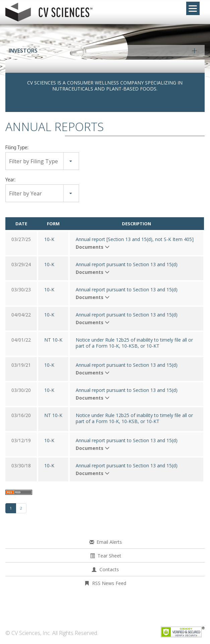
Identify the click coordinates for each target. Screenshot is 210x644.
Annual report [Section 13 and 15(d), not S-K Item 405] (135, 239)
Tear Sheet (109, 556)
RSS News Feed (109, 583)
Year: (11, 180)
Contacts (109, 569)
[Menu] (193, 8)
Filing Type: (17, 147)
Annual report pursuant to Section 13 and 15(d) (127, 265)
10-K (49, 239)
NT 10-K (53, 340)
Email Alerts (109, 542)
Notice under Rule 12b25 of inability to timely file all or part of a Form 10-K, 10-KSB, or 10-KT (134, 343)
